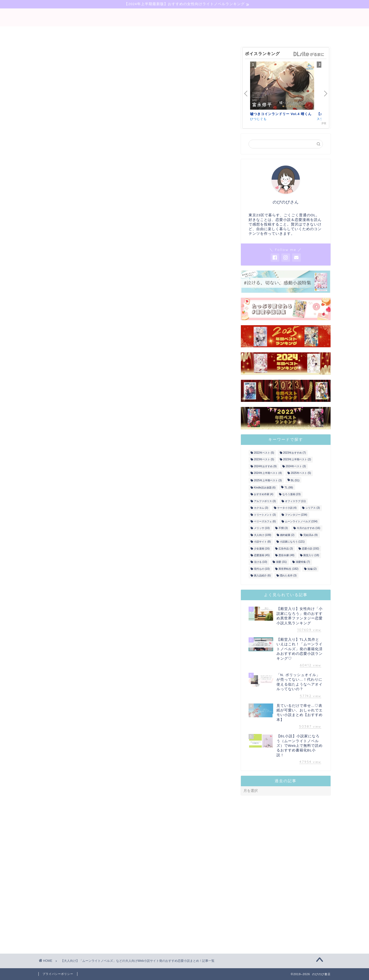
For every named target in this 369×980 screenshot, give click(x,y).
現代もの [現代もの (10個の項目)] (262, 569)
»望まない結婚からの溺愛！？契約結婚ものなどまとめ (144, 707)
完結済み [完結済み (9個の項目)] (311, 535)
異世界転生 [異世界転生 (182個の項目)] (288, 569)
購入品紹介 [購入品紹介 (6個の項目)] (262, 575)
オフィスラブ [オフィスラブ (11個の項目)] (295, 501)
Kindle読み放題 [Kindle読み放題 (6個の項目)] (265, 488)
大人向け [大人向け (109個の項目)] (263, 535)
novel (121, 33)
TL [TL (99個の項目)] (289, 488)
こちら (146, 542)
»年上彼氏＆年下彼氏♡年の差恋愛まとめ (133, 695)
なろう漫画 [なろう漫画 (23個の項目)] (291, 494)
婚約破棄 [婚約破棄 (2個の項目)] (287, 535)
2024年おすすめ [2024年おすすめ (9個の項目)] (265, 466)
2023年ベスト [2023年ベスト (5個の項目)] (264, 460)
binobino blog (184, 17)
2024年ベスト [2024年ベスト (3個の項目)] (296, 466)
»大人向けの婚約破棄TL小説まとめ (128, 682)
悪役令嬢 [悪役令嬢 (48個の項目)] (286, 555)
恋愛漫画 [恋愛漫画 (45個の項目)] (262, 555)
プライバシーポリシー (58, 974)
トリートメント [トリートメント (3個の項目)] (265, 515)
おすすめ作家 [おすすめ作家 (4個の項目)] (264, 494)
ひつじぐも (56, 266)
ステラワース (86, 266)
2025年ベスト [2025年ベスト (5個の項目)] (301, 473)
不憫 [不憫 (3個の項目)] (283, 528)
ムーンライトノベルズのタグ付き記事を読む (135, 820)
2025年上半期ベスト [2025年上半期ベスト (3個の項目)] (268, 480)
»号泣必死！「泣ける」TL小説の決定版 (132, 721)
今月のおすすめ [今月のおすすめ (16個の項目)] (308, 528)
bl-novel (149, 33)
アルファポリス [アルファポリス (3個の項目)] (265, 501)
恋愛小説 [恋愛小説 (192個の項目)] (310, 549)
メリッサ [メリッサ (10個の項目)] (262, 528)
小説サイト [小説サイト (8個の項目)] (262, 542)
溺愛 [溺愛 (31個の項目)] (281, 562)
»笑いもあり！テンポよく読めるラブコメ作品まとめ (142, 746)
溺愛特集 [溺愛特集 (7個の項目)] (303, 562)
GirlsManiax (209, 224)
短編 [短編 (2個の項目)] (312, 569)
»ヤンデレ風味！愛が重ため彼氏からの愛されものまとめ (146, 734)
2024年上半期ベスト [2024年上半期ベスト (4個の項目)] (268, 473)
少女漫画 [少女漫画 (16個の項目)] (262, 549)
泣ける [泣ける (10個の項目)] (260, 562)
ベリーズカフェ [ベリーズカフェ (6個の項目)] (265, 521)
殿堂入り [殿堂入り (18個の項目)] (311, 555)
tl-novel (219, 33)
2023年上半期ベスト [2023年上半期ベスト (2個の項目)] (297, 460)
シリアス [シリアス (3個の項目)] (313, 508)
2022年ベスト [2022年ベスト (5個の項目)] (264, 453)
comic (247, 33)
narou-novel (185, 33)
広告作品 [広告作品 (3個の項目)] (286, 549)
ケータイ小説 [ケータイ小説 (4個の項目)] (287, 508)
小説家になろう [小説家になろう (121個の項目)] (292, 542)
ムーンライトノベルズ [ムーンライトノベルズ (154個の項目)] (301, 521)
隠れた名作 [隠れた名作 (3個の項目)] (288, 575)
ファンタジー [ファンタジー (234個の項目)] (296, 515)
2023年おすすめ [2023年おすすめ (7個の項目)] (295, 453)
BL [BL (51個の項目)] (295, 480)
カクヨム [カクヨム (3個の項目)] (261, 508)
